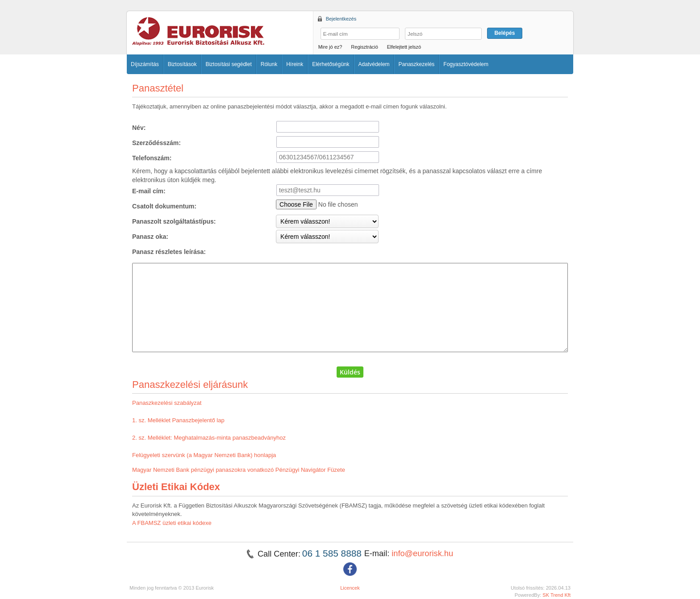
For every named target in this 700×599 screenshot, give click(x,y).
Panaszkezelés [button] (417, 64)
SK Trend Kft (556, 595)
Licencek (350, 588)
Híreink (295, 64)
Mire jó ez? (330, 47)
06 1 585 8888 (333, 553)
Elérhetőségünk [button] (331, 64)
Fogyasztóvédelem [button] (466, 64)
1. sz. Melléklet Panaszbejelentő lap (178, 420)
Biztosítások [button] (182, 64)
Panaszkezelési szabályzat (167, 403)
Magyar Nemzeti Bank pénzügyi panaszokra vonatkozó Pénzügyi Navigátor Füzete (239, 470)
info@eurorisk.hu (422, 553)
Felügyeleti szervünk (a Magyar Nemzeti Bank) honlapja (204, 455)
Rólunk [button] (269, 64)
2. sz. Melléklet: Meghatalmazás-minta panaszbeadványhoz (209, 438)
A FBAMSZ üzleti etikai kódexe (172, 523)
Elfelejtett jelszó (404, 47)
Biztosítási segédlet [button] (228, 64)
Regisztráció (365, 47)
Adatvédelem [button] (374, 64)
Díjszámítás (145, 64)
